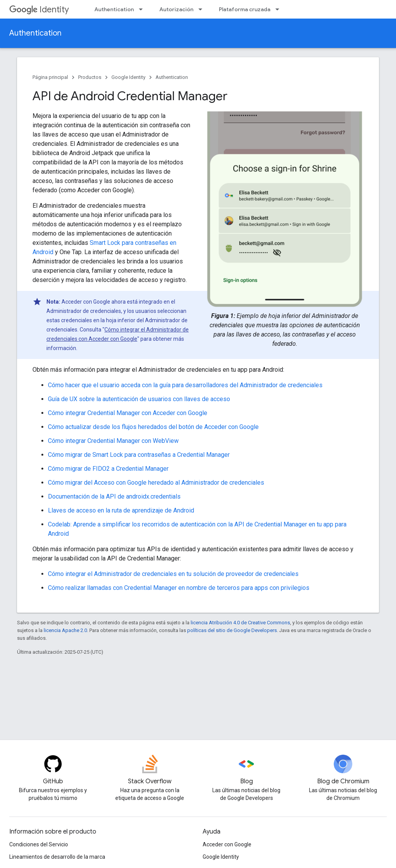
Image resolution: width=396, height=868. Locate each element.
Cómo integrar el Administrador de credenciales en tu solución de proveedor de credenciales (173, 574)
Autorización (176, 9)
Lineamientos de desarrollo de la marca (57, 857)
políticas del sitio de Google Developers (232, 630)
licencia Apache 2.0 (65, 630)
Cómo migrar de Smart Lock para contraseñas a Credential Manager (139, 455)
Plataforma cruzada (245, 9)
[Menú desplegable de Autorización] (203, 9)
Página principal (50, 77)
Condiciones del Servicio (39, 844)
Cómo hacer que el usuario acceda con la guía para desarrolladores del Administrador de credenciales (185, 385)
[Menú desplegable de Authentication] (143, 9)
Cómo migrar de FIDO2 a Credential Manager (108, 469)
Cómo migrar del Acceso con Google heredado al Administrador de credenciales (156, 483)
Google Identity (128, 77)
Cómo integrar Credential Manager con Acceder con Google (128, 413)
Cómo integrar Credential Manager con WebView (113, 441)
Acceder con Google (227, 844)
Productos (90, 77)
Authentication (114, 9)
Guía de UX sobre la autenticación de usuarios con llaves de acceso (139, 399)
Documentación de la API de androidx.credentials (114, 496)
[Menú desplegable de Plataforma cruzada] (280, 9)
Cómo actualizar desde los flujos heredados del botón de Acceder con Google (153, 427)
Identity (39, 9)
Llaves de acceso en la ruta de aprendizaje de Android (121, 510)
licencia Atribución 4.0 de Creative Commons (240, 623)
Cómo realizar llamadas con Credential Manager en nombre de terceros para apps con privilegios (179, 588)
